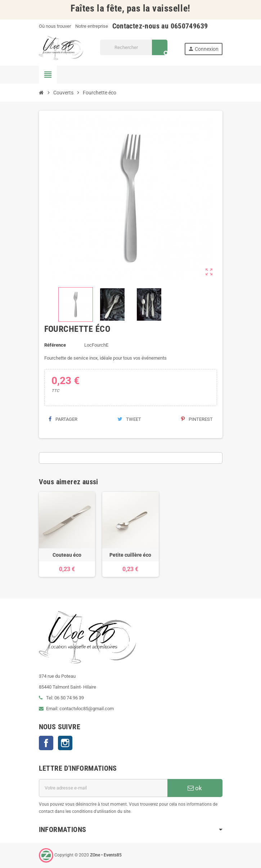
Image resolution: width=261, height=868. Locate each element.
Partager (63, 419)
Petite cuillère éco (130, 555)
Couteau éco (67, 555)
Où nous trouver (55, 26)
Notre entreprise (92, 26)
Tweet (129, 419)
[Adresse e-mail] (103, 788)
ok (195, 788)
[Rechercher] (134, 47)
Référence (55, 345)
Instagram (65, 743)
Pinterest (197, 419)
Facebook (46, 743)
